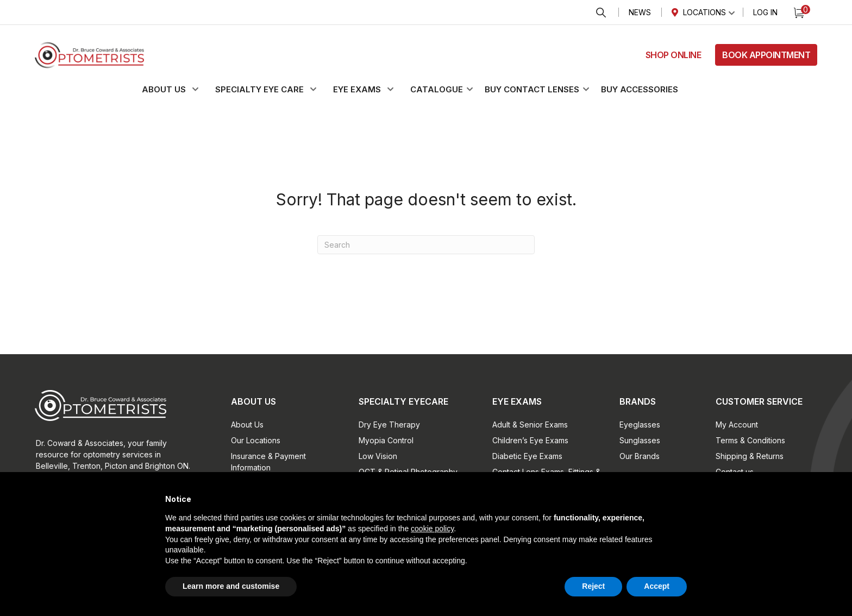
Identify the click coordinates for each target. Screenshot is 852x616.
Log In (765, 12)
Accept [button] (657, 586)
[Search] (426, 245)
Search (601, 13)
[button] (177, 90)
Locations (704, 12)
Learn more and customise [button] (231, 586)
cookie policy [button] (432, 529)
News (640, 12)
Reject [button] (593, 586)
